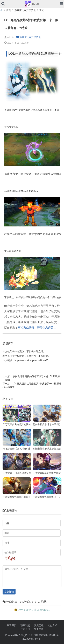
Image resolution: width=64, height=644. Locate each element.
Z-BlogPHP (24, 635)
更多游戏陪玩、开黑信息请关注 (37, 328)
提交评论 (9, 592)
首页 (9, 10)
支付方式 (52, 625)
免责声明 (39, 629)
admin (9, 37)
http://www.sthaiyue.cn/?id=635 (31, 360)
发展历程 (39, 625)
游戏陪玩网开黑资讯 (25, 10)
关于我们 (12, 625)
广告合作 (25, 629)
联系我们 (25, 625)
